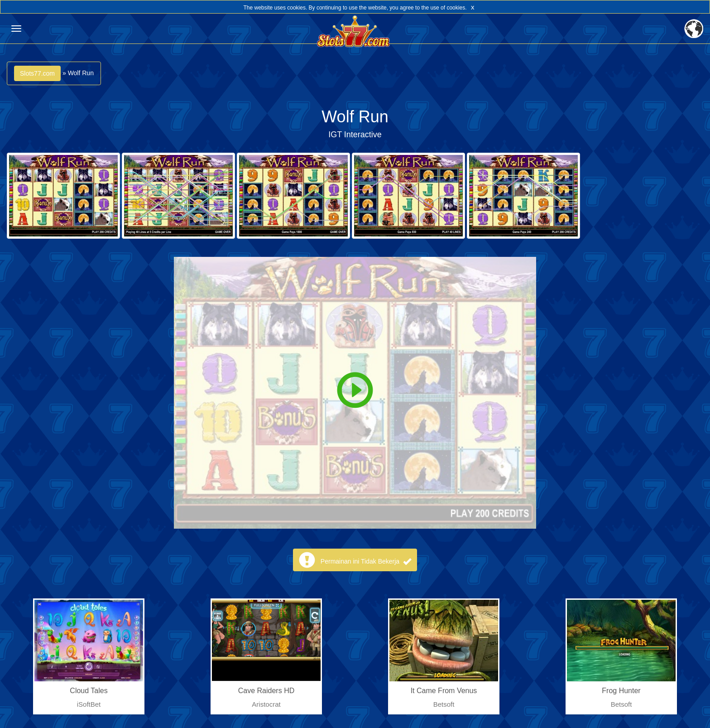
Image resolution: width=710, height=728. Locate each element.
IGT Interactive (355, 135)
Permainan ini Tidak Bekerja (366, 561)
